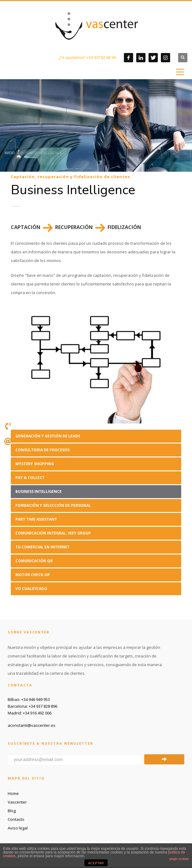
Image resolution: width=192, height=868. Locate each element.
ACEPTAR (96, 863)
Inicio (10, 153)
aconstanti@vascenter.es (32, 725)
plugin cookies (179, 859)
